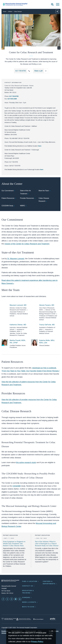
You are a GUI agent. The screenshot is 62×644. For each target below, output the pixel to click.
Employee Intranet (5, 632)
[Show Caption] (59, 48)
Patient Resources (8, 198)
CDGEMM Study (7, 206)
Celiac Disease (18, 12)
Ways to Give (28, 607)
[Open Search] (52, 4)
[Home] (13, 4)
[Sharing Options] (57, 11)
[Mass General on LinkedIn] (20, 599)
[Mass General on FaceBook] (3, 599)
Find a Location (30, 581)
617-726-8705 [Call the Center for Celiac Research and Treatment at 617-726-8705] (14, 96)
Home (5, 12)
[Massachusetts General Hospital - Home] (10, 581)
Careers (26, 598)
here (40, 146)
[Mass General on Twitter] (7, 599)
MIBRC (23, 206)
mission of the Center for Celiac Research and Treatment (27, 244)
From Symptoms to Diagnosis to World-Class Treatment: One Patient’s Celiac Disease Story (14, 544)
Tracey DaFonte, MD (47, 325)
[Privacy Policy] (37, 642)
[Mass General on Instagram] (11, 599)
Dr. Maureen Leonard (16, 259)
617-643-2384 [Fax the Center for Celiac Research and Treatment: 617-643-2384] (12, 99)
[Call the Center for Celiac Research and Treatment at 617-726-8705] (23, 71)
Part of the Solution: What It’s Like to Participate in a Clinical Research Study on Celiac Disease (47, 544)
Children (10, 12)
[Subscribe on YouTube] (16, 599)
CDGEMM (17, 486)
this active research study (26, 462)
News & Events (29, 602)
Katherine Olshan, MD (18, 325)
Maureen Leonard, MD (18, 305)
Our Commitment (8, 191)
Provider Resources (27, 198)
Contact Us (28, 586)
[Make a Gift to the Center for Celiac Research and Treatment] (40, 71)
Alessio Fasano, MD (47, 305)
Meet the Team (44, 191)
